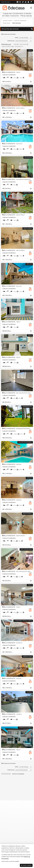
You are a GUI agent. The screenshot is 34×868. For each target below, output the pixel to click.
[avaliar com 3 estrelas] (6, 774)
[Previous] (3, 60)
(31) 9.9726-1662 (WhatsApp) (14, 825)
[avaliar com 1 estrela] (2, 774)
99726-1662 (10, 821)
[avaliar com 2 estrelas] (4, 774)
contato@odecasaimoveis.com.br (16, 828)
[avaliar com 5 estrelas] (10, 774)
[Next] (31, 60)
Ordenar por (11, 41)
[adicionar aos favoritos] (31, 82)
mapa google (10, 813)
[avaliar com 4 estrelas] (8, 774)
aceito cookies (26, 865)
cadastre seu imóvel (12, 842)
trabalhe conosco (11, 831)
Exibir (17, 38)
